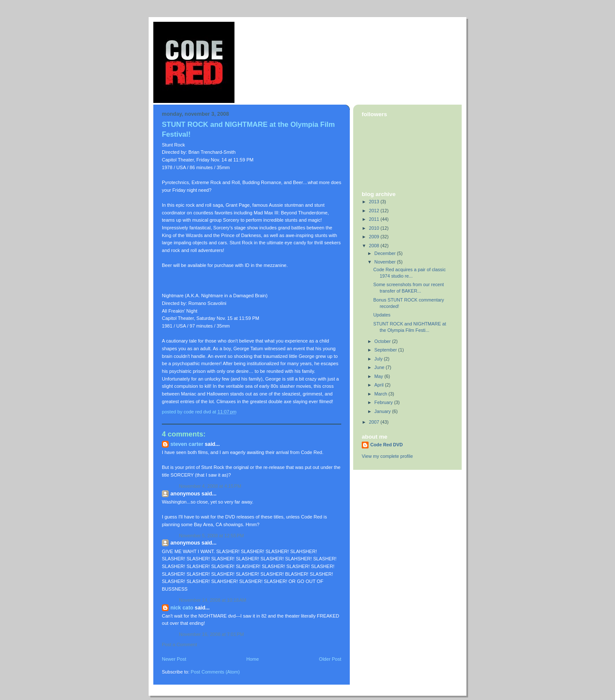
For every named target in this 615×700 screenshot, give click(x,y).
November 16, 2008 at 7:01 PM (211, 634)
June (380, 367)
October (383, 341)
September (387, 350)
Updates (382, 315)
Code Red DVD (387, 445)
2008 (375, 246)
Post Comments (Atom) (215, 672)
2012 (375, 211)
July (379, 359)
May (379, 376)
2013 (375, 202)
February (384, 402)
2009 (375, 237)
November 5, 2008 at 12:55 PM (211, 536)
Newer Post (174, 659)
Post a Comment (179, 644)
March (382, 394)
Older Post (330, 659)
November (386, 262)
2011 (375, 219)
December (386, 253)
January (383, 411)
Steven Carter (187, 444)
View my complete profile (387, 456)
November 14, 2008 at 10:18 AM (213, 600)
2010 (375, 228)
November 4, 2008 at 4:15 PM (210, 486)
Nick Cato (182, 608)
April (380, 385)
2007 (375, 422)
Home (253, 659)
